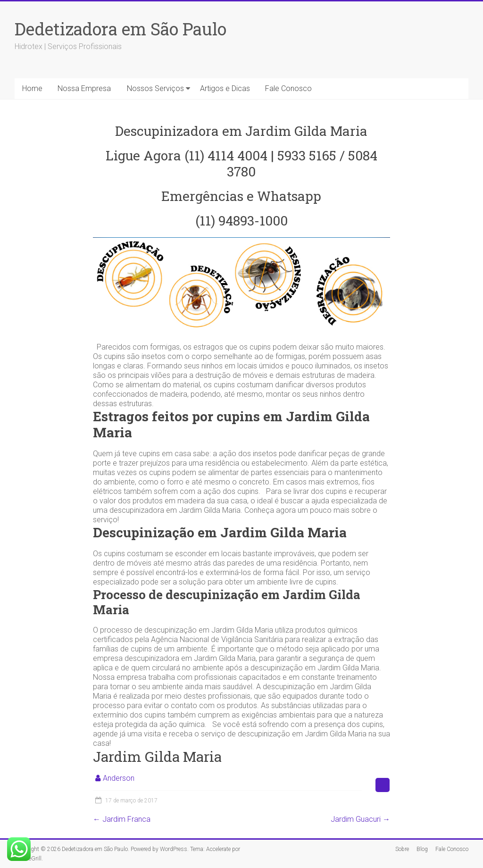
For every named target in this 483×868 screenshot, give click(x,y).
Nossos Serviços (155, 88)
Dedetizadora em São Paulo (121, 29)
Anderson (119, 778)
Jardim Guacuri (360, 819)
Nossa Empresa (84, 88)
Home (32, 88)
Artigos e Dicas (225, 88)
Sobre (402, 849)
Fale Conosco (288, 88)
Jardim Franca (122, 819)
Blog (422, 849)
